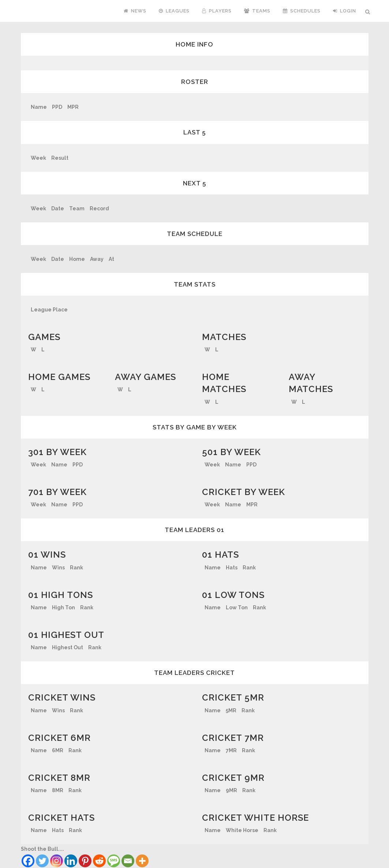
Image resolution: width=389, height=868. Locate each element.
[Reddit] (99, 861)
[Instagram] (57, 861)
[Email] (128, 861)
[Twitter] (42, 861)
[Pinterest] (85, 861)
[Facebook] (28, 861)
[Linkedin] (71, 861)
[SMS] (114, 861)
